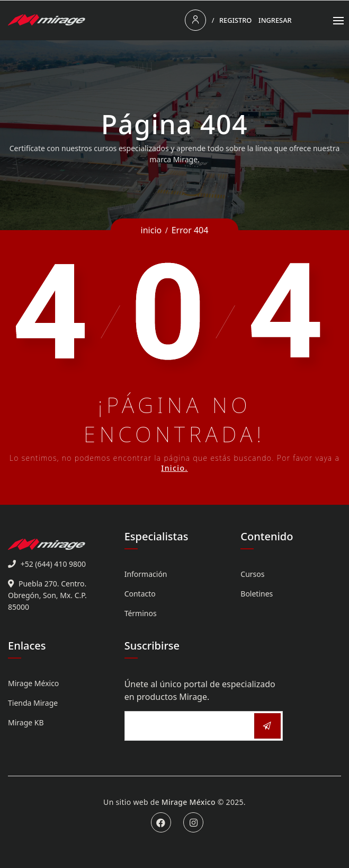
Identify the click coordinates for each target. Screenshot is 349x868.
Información (146, 574)
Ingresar (275, 20)
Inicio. (174, 468)
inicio (151, 230)
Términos (141, 613)
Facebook (161, 822)
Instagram (193, 822)
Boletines (257, 594)
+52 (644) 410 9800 (53, 564)
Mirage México (33, 683)
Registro (235, 20)
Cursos (252, 574)
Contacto (140, 594)
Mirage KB (26, 722)
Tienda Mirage (33, 703)
